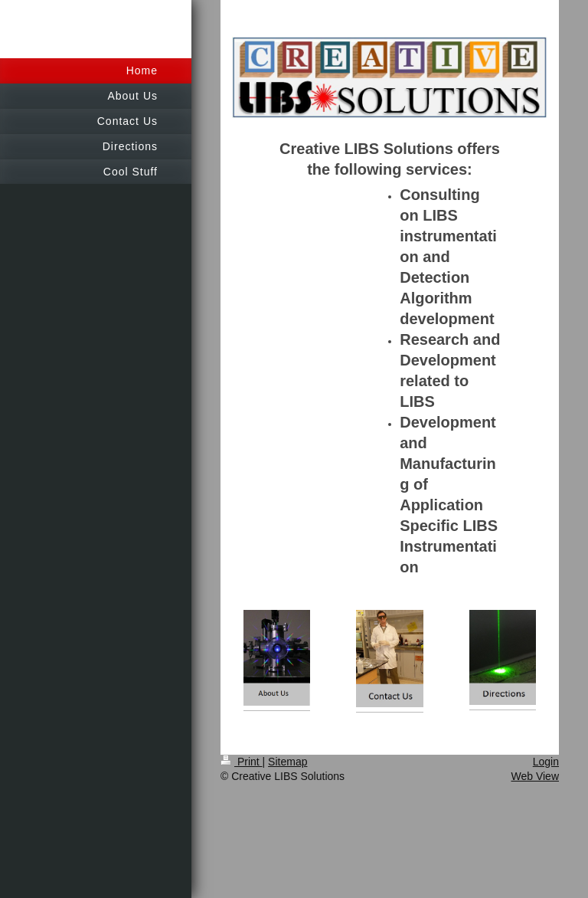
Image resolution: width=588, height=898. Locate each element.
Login (546, 762)
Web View (535, 776)
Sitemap (287, 762)
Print (242, 762)
